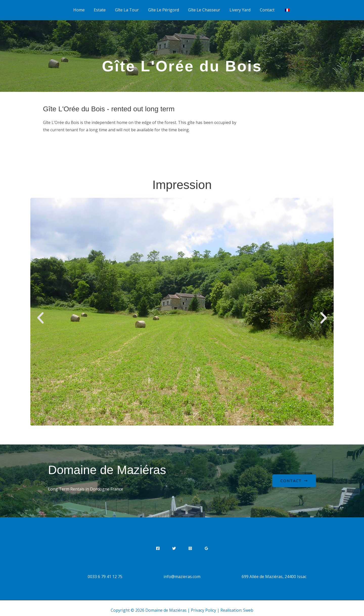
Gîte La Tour (129, 8)
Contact (264, 8)
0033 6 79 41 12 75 (105, 572)
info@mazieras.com (182, 572)
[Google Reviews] (206, 544)
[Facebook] (158, 544)
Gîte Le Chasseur (204, 8)
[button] (40, 313)
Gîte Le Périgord (164, 8)
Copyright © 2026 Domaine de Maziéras (149, 606)
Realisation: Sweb (237, 606)
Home (83, 8)
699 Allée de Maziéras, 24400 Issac (274, 572)
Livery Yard (238, 8)
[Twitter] (174, 544)
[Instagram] (190, 544)
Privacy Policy (204, 606)
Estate (103, 8)
